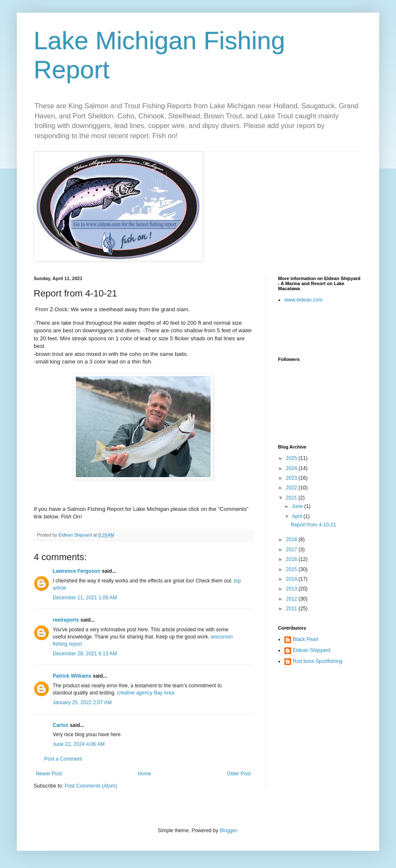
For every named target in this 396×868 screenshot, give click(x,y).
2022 (292, 488)
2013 (292, 589)
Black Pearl (306, 639)
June (298, 506)
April (298, 516)
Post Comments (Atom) (91, 786)
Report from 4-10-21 (313, 525)
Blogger (228, 831)
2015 (292, 569)
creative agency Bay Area (146, 693)
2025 (292, 458)
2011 (292, 609)
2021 (292, 498)
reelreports (66, 620)
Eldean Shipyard (311, 650)
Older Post (239, 774)
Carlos (60, 725)
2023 (292, 478)
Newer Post (49, 774)
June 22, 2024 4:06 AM (79, 744)
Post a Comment (63, 759)
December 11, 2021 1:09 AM (85, 598)
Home (144, 774)
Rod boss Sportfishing (317, 661)
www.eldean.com (304, 300)
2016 (292, 559)
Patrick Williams (72, 676)
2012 (292, 599)
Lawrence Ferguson (76, 571)
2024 (292, 468)
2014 (292, 579)
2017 (292, 550)
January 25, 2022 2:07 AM (82, 702)
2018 (292, 539)
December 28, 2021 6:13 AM (85, 654)
